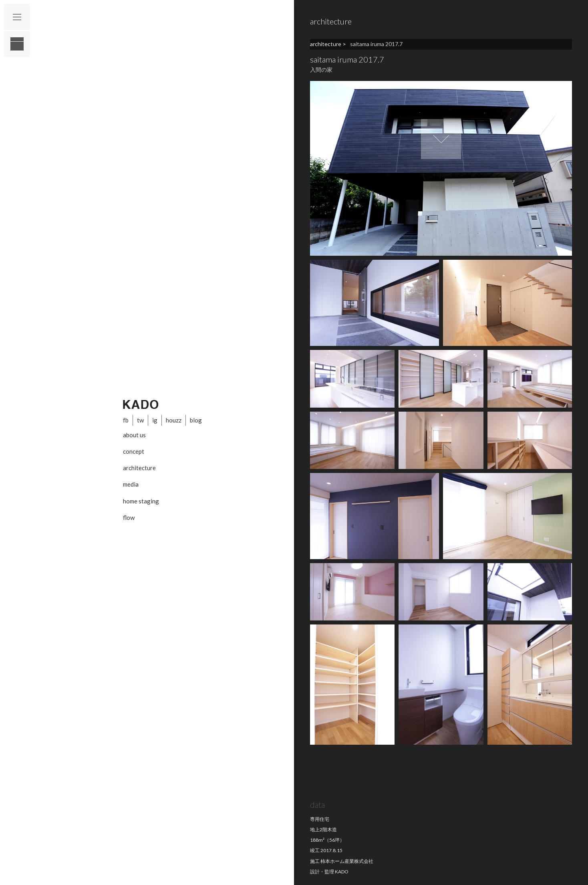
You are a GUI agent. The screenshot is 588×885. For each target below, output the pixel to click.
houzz (174, 420)
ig (155, 420)
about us (134, 435)
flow (129, 517)
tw (140, 420)
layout (17, 44)
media (131, 484)
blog (196, 420)
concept (134, 451)
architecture (139, 468)
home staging (141, 501)
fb (126, 420)
